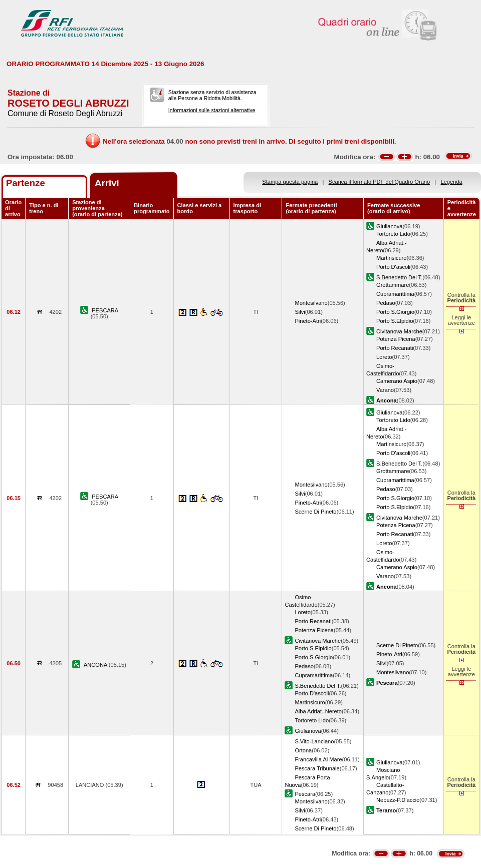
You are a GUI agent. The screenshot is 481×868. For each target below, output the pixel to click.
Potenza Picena (396, 339)
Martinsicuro (391, 258)
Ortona (303, 750)
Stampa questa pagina (290, 182)
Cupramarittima (395, 294)
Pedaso (386, 303)
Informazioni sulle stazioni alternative (212, 110)
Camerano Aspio (397, 381)
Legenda (452, 182)
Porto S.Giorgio (395, 312)
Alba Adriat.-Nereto (318, 711)
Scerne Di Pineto (315, 512)
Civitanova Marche (399, 331)
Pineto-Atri (308, 321)
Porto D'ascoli (393, 267)
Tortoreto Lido (393, 234)
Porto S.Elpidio (395, 321)
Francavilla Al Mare (318, 759)
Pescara (305, 794)
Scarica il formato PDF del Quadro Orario (380, 182)
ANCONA (96, 665)
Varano (385, 390)
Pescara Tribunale (317, 768)
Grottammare (393, 285)
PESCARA (105, 310)
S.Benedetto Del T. (399, 277)
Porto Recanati (395, 348)
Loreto (384, 357)
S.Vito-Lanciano (314, 741)
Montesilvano (311, 303)
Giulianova (389, 226)
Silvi (300, 312)
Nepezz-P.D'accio (398, 800)
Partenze (26, 183)
